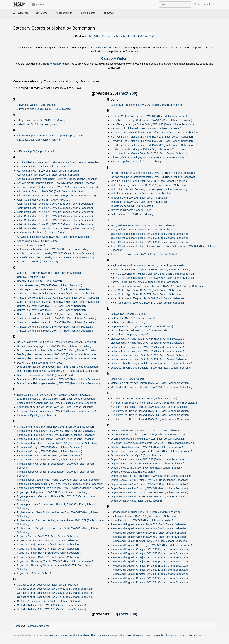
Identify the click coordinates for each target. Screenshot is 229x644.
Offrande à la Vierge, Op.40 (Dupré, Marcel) (136, 455)
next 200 (128, 93)
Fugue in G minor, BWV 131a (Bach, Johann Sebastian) (49, 553)
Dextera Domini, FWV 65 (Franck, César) (41, 363)
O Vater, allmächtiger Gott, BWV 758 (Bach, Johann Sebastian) (147, 447)
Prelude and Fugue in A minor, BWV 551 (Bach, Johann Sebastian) (149, 533)
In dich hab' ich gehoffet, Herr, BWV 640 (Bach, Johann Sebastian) (149, 189)
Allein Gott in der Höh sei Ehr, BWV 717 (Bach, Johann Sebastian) (55, 224)
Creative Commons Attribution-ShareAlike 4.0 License (78, 635)
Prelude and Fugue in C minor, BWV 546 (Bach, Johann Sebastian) (149, 566)
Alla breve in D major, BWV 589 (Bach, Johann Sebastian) (50, 191)
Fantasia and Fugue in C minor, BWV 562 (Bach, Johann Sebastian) (56, 435)
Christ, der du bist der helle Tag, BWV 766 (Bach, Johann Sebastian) (56, 294)
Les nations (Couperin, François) (129, 335)
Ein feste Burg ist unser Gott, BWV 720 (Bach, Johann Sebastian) (55, 395)
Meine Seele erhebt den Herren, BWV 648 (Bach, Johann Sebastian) (150, 383)
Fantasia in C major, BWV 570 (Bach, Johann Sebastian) (50, 447)
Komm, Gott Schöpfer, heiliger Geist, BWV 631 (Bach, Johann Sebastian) (153, 274)
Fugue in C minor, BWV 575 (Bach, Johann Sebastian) (48, 536)
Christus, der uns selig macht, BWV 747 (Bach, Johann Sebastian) (55, 331)
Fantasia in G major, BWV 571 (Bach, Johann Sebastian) (50, 455)
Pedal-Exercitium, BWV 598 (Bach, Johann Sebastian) (142, 520)
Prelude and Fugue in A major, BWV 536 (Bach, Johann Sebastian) (149, 524)
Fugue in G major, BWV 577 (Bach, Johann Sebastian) (48, 549)
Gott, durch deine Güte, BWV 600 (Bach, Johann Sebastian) (51, 605)
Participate (89, 13)
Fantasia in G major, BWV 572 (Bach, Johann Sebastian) (50, 460)
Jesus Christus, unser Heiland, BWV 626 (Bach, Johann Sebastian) (149, 234)
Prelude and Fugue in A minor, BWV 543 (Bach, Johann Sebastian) (149, 528)
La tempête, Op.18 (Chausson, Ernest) (133, 318)
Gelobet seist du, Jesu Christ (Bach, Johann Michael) (47, 585)
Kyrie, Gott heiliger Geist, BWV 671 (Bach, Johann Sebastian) (146, 290)
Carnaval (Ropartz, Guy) (31, 277)
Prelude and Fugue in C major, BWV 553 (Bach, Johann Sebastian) (149, 562)
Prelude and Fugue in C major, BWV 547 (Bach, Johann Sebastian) (149, 557)
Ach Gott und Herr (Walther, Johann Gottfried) (43, 167)
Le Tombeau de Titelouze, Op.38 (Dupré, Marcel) (139, 330)
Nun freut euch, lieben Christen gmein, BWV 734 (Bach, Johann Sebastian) (154, 403)
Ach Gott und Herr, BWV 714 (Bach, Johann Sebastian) (49, 175)
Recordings (65, 13)
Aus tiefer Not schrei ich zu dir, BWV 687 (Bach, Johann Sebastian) (55, 257)
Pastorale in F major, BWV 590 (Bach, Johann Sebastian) (144, 516)
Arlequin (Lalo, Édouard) (31, 245)
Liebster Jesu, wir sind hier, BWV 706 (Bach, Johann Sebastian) (147, 343)
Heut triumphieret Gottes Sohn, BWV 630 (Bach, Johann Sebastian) (150, 153)
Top (89, 36)
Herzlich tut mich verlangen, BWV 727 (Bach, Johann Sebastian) (148, 149)
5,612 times (133, 635)
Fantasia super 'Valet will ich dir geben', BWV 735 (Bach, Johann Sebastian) (61, 488)
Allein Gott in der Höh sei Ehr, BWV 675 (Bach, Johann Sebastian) (55, 212)
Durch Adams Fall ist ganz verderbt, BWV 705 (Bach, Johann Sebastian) (59, 383)
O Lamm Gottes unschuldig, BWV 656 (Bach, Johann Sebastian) (148, 435)
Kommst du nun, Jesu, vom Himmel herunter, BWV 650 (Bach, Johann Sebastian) (158, 286)
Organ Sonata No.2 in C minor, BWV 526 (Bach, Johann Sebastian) (149, 480)
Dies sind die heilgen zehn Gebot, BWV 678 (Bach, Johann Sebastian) (57, 371)
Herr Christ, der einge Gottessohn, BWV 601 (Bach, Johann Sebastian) (151, 120)
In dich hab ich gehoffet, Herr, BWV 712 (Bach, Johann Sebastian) (149, 185)
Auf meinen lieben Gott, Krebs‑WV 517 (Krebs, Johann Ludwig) (53, 249)
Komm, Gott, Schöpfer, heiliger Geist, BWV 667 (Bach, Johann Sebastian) (153, 278)
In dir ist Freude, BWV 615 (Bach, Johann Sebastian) (141, 194)
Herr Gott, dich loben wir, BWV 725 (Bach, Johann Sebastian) (146, 128)
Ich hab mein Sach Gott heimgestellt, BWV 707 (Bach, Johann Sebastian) (153, 173)
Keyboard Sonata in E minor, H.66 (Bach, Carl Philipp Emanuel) (147, 265)
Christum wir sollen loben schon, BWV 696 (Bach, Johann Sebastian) (57, 322)
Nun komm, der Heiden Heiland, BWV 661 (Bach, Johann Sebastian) (150, 415)
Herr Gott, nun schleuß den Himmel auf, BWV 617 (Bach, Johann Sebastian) (155, 133)
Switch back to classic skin (186, 635)
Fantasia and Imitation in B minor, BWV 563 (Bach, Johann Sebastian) (57, 443)
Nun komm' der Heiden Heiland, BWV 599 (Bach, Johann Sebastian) (150, 407)
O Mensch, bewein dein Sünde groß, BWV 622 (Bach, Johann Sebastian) (153, 443)
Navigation (21, 13)
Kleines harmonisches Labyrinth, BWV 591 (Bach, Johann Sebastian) (150, 270)
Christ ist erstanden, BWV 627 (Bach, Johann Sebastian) (50, 285)
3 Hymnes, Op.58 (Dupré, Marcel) (36, 105)
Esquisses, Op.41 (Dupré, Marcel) (36, 415)
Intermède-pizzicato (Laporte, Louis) (131, 210)
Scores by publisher (38, 626)
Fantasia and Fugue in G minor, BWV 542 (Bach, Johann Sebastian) (56, 439)
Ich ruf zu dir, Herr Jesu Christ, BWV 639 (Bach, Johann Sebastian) (149, 181)
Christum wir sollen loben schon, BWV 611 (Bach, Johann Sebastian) (57, 318)
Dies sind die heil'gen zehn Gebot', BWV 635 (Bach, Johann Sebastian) (58, 367)
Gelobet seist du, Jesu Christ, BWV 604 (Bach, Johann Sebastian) (55, 589)
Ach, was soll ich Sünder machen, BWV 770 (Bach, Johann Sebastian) (57, 187)
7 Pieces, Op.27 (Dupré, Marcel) (36, 151)
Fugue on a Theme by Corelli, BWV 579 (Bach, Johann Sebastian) (55, 561)
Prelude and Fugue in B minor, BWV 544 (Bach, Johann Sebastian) (149, 541)
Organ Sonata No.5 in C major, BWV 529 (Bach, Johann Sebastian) (149, 492)
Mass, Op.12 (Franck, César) (127, 379)
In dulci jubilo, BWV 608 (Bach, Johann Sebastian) (140, 198)
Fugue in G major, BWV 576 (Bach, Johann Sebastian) (48, 545)
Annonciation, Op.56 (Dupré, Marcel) (38, 241)
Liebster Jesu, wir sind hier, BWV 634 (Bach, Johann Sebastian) (147, 339)
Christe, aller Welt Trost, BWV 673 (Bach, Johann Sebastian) (52, 310)
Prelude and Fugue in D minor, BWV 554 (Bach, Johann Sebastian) (149, 582)
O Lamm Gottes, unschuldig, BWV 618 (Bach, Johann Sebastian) (148, 439)
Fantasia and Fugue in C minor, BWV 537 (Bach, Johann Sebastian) (56, 431)
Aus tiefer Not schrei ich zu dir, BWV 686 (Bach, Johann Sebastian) (55, 253)
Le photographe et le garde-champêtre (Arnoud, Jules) (142, 326)
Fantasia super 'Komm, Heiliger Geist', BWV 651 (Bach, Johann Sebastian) (60, 484)
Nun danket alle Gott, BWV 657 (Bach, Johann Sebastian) (144, 399)
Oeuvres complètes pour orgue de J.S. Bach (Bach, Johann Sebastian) (151, 451)
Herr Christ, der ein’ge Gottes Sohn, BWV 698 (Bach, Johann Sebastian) (152, 124)
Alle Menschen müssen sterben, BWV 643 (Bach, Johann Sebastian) (56, 196)
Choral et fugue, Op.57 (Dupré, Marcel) (39, 281)
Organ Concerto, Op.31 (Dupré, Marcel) (133, 472)
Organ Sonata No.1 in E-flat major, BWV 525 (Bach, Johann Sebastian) (152, 476)
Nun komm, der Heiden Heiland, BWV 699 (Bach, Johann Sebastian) (150, 419)
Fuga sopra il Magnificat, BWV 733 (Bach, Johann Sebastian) (52, 492)
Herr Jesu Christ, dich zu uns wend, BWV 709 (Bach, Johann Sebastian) (152, 141)
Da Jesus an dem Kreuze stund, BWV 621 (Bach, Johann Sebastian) (56, 342)
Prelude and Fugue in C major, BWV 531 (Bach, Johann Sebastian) (149, 549)
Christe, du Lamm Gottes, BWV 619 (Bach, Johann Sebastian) (53, 314)
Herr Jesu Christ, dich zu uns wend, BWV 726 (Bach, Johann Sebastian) (152, 145)
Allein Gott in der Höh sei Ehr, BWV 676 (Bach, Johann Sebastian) (55, 216)
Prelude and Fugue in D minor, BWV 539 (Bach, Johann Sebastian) (149, 578)
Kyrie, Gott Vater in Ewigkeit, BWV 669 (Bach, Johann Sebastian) (148, 298)
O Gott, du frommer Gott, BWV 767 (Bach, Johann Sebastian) (146, 430)
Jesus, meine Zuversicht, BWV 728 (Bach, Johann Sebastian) (146, 254)
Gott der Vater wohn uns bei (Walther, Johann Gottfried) (49, 601)
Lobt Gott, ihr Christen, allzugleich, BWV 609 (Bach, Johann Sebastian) (152, 364)
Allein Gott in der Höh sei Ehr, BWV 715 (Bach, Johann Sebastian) (55, 220)
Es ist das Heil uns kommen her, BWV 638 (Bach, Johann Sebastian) (56, 411)
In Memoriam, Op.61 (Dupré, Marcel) (132, 206)
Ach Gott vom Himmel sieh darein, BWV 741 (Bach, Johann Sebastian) (58, 179)
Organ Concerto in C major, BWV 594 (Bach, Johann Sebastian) (148, 464)
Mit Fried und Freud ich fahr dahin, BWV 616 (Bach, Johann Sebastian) (152, 387)
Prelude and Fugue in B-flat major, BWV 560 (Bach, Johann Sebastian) (151, 545)
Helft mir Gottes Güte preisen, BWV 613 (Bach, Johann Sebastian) (149, 116)
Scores (43, 13)
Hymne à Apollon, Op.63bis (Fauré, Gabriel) (136, 162)
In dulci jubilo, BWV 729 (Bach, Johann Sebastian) (140, 202)
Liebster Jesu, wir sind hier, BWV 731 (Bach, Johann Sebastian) (147, 351)
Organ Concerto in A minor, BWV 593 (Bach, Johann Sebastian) (147, 459)
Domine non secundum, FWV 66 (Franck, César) (45, 375)
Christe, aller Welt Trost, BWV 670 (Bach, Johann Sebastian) (52, 306)
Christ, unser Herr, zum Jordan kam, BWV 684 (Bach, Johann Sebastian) (59, 298)
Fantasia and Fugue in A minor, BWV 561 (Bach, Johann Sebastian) (56, 427)
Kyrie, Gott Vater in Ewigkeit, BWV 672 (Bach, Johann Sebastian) (148, 303)
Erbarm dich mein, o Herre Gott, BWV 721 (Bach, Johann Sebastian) (56, 399)
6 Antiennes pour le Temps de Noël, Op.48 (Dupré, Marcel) (51, 136)
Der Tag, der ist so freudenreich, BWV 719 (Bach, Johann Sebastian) (56, 358)
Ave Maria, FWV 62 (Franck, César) (37, 262)
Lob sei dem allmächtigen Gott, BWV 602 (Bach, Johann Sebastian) (150, 355)
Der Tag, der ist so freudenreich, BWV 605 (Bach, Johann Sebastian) (56, 354)
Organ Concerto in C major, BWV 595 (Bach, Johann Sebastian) (148, 468)
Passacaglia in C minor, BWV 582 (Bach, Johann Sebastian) (145, 512)
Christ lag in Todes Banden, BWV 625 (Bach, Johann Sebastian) (54, 289)
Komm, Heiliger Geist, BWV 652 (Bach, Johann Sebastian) (144, 282)
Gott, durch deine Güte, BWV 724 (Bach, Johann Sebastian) (51, 609)
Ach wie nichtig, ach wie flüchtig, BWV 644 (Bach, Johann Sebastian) (57, 183)
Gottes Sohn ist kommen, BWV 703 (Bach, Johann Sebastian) (146, 105)
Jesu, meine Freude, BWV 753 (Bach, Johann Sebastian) (144, 230)
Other (110, 13)
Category (19, 626)
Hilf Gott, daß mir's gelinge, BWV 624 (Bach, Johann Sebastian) (147, 157)
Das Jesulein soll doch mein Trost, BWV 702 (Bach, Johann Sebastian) (58, 350)
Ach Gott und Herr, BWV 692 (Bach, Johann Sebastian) (49, 171)
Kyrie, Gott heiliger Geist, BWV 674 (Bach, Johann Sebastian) (146, 294)
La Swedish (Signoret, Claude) (128, 314)
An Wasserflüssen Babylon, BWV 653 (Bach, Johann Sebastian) (54, 237)
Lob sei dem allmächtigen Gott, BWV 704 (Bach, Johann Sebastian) (150, 359)
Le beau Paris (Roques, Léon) (128, 322)
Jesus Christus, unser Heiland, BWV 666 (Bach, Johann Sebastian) (149, 242)
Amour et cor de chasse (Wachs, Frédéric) (41, 233)
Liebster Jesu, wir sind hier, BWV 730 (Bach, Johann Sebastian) (147, 347)
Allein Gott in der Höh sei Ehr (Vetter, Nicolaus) (44, 200)
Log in (209, 4)
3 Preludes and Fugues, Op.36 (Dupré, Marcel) (44, 109)
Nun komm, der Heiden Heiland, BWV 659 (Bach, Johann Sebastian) (150, 411)
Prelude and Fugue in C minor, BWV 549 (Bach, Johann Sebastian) (149, 570)
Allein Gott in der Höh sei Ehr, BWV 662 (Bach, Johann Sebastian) (55, 204)
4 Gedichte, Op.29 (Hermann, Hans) (38, 124)
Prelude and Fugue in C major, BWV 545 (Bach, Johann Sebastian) (149, 553)
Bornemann (104, 48)
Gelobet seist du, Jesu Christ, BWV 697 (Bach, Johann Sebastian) (55, 593)
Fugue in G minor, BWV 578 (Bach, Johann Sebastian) (48, 557)
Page (38, 5)
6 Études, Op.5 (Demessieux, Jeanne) (39, 140)
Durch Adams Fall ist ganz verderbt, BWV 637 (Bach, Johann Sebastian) (59, 379)
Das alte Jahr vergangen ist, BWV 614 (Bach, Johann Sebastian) (54, 346)
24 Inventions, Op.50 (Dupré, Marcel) (132, 214)
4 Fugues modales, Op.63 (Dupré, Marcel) (41, 120)
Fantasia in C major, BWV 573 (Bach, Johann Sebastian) (50, 451)
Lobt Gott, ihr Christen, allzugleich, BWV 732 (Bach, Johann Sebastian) (152, 368)
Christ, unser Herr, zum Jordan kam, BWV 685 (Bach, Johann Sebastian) (59, 302)
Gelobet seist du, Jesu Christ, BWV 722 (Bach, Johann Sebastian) (55, 597)
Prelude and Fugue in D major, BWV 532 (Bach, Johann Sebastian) (149, 574)
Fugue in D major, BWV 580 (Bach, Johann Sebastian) (48, 540)
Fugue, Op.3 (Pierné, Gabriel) (34, 573)
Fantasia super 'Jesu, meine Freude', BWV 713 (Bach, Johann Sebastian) (59, 480)
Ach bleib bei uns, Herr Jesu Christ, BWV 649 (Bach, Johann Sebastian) (58, 162)
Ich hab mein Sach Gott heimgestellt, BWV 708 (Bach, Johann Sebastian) (153, 177)
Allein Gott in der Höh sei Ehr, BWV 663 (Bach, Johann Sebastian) (55, 208)
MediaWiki (162, 635)
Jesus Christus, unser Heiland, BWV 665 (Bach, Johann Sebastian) (149, 238)
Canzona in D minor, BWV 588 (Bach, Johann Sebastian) (50, 273)
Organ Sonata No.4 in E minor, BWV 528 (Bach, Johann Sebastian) (149, 488)
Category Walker (114, 58)
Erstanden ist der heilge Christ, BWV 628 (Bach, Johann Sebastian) (56, 407)
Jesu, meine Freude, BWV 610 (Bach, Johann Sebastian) (144, 225)
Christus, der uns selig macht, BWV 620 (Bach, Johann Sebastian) (55, 327)
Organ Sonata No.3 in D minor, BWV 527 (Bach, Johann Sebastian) (149, 484)
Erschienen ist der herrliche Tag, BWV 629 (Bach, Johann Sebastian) (56, 403)
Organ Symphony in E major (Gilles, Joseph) (136, 501)
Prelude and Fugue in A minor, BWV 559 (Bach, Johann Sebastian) (149, 537)
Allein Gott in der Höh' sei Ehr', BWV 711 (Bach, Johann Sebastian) (56, 228)
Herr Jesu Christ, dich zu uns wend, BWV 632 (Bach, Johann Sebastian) (152, 137)
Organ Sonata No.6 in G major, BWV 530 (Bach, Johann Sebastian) (149, 497)
